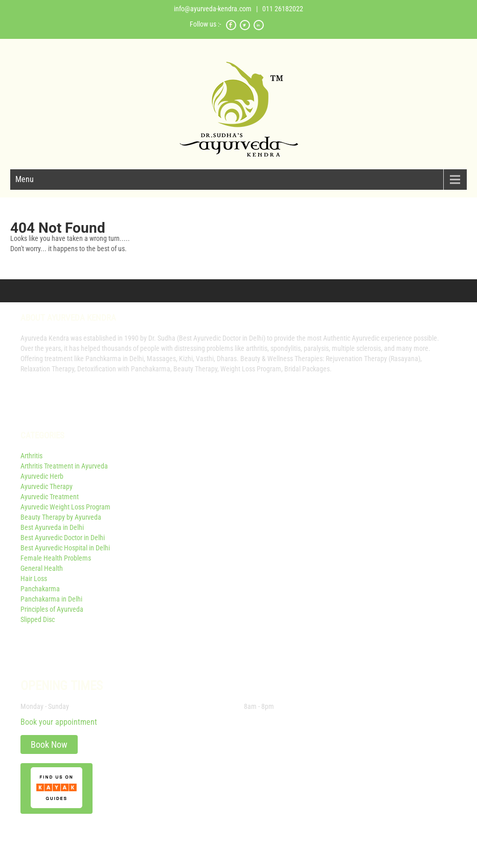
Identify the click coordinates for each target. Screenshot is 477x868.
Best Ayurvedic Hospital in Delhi (65, 548)
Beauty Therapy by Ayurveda (61, 517)
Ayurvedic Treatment (50, 497)
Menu (25, 179)
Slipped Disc (38, 619)
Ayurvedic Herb (42, 476)
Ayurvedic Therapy (47, 486)
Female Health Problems (56, 558)
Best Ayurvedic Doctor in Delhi (63, 538)
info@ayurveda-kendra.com (213, 9)
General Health (42, 568)
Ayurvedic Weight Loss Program (65, 507)
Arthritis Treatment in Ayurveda (64, 466)
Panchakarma (40, 589)
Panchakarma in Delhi (51, 599)
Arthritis (31, 456)
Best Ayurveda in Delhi (52, 527)
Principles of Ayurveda (52, 609)
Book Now (49, 744)
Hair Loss (34, 578)
